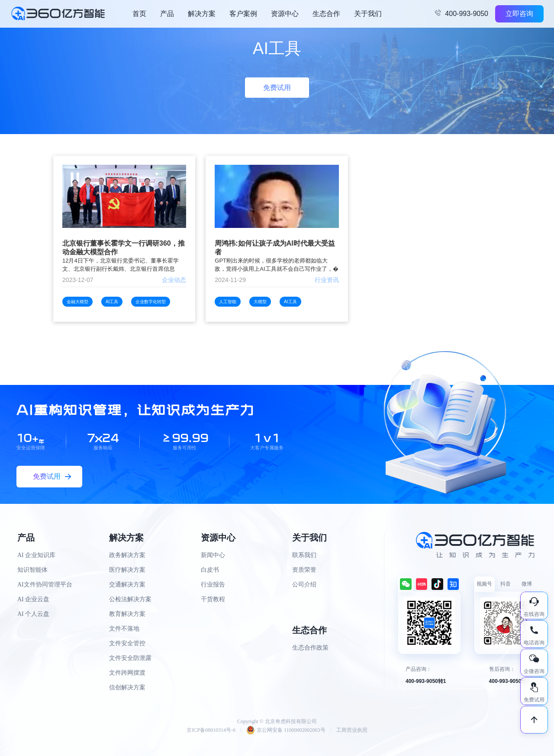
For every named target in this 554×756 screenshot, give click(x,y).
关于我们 (368, 14)
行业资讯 (327, 280)
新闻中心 (213, 555)
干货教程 (213, 599)
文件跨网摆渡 (127, 673)
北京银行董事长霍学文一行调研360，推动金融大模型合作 (124, 248)
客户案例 (243, 14)
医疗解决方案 (127, 570)
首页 (139, 14)
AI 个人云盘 (33, 614)
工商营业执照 (352, 730)
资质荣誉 (304, 570)
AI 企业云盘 (33, 599)
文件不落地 (124, 629)
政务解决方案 (127, 555)
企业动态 (174, 280)
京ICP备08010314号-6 (211, 730)
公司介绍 (304, 585)
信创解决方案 (127, 687)
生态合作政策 (310, 648)
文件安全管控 (127, 643)
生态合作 (326, 14)
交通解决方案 (127, 585)
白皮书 (210, 570)
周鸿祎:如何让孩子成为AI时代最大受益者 (275, 248)
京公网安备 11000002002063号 (286, 730)
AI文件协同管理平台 (45, 585)
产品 (167, 14)
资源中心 (285, 14)
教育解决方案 (127, 614)
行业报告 (213, 585)
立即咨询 (519, 14)
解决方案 (202, 14)
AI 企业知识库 (36, 555)
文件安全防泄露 (130, 658)
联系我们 (304, 555)
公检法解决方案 (130, 599)
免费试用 (277, 88)
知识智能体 (32, 570)
